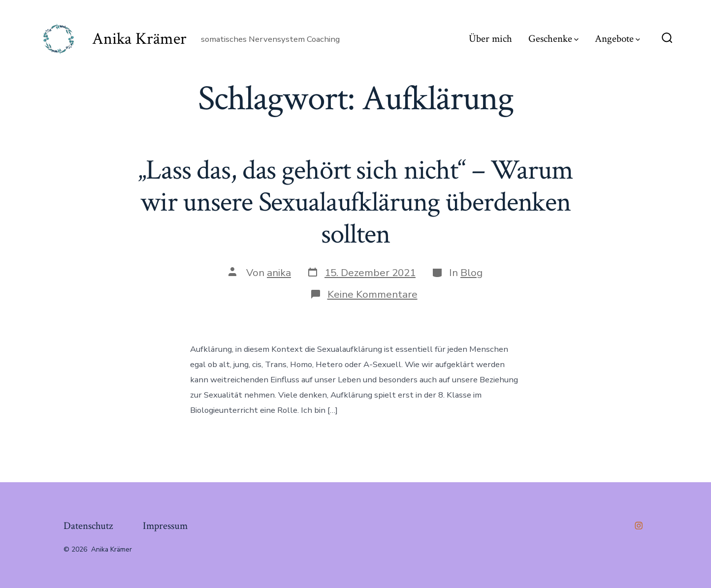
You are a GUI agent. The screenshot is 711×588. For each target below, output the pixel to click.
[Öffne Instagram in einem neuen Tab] (639, 526)
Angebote (617, 39)
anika (279, 273)
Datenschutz (88, 526)
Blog (471, 273)
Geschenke (553, 39)
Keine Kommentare (372, 294)
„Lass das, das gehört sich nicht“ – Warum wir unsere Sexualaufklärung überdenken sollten (355, 202)
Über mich (490, 39)
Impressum (165, 526)
